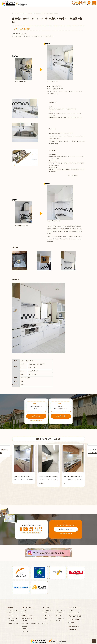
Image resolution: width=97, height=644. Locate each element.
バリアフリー (25, 629)
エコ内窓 (24, 613)
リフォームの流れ (47, 616)
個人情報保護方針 (74, 626)
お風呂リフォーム (12, 618)
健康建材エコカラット (27, 616)
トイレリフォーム (12, 610)
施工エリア (45, 623)
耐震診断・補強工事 (27, 618)
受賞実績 (45, 613)
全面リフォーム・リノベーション (30, 623)
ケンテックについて (48, 610)
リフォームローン (47, 621)
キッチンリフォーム (13, 616)
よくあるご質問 (74, 619)
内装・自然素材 (12, 621)
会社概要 (71, 610)
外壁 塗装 (24, 621)
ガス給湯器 (24, 610)
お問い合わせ (73, 630)
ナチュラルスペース (60, 610)
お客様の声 (57, 621)
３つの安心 (45, 618)
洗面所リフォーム (12, 613)
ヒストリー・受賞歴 (74, 613)
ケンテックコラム (59, 618)
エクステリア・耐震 (13, 623)
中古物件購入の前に (60, 613)
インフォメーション (75, 616)
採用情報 (71, 623)
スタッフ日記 (58, 616)
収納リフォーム (26, 631)
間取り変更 (24, 626)
